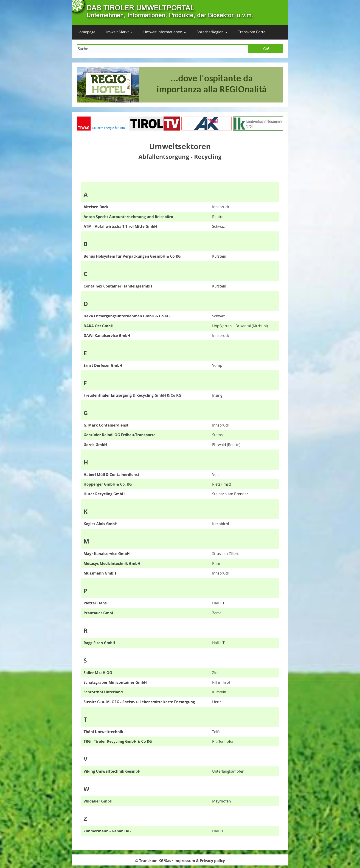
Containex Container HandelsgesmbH (118, 286)
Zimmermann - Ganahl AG (107, 831)
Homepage (86, 32)
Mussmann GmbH (100, 573)
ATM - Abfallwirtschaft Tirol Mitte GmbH (120, 226)
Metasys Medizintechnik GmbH (112, 563)
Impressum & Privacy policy (200, 861)
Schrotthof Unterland (103, 692)
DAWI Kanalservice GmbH (107, 336)
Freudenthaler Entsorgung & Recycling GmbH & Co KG (132, 395)
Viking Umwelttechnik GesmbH (112, 771)
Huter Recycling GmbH (104, 494)
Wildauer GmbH (98, 801)
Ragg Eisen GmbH (99, 643)
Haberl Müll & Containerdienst (111, 475)
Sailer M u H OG (98, 673)
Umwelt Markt (117, 32)
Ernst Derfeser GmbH (103, 365)
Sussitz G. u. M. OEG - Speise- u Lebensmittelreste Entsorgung (139, 702)
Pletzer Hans (95, 603)
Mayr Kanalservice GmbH (107, 554)
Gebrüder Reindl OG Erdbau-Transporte (120, 435)
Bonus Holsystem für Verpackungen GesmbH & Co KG (132, 256)
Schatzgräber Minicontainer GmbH (115, 682)
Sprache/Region (210, 32)
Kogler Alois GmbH (101, 524)
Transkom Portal (252, 32)
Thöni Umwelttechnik (103, 732)
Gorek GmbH (95, 445)
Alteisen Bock (96, 207)
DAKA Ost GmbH (98, 326)
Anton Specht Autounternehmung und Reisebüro (128, 217)
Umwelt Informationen (163, 32)
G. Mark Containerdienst (106, 425)
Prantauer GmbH (99, 613)
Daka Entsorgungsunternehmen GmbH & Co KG (127, 316)
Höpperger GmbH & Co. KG (108, 484)
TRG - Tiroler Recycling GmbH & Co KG (118, 741)
